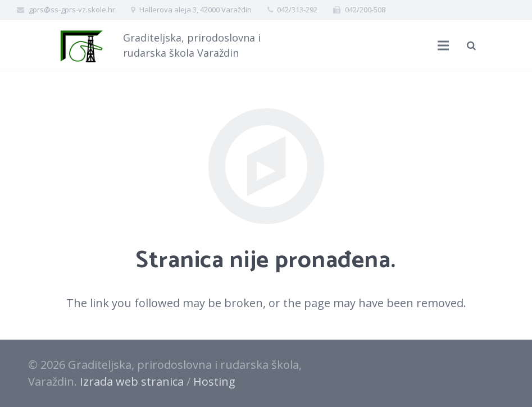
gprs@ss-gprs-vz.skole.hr (72, 10)
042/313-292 (297, 10)
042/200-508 (365, 10)
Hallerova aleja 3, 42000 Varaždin (195, 10)
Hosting (214, 381)
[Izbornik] (443, 45)
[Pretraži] (471, 45)
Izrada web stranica (132, 381)
